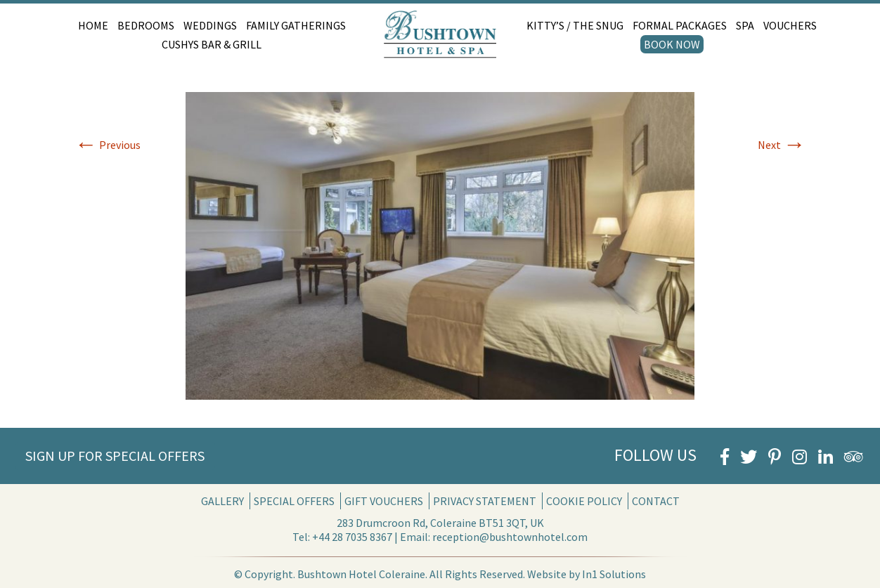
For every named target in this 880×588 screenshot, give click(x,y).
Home (93, 25)
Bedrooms (146, 25)
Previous (108, 145)
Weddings (210, 25)
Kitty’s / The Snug (575, 25)
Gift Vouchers (384, 501)
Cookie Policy (584, 501)
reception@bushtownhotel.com (510, 537)
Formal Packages (680, 25)
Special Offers (294, 501)
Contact (656, 501)
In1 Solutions (614, 574)
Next (782, 145)
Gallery (222, 501)
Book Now (672, 44)
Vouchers (790, 25)
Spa (745, 25)
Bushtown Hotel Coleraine (361, 574)
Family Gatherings (296, 25)
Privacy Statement (485, 501)
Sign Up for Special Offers (115, 456)
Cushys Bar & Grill (212, 44)
